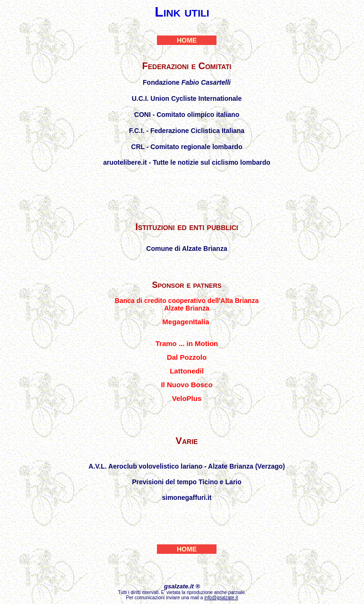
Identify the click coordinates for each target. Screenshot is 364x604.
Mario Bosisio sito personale (187, 511)
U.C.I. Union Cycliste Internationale (187, 98)
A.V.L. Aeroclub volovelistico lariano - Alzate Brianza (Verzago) (186, 466)
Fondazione (187, 82)
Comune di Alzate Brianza (186, 249)
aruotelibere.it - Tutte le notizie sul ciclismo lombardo (187, 162)
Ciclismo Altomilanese (187, 190)
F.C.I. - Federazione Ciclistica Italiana (187, 131)
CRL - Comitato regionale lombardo (186, 147)
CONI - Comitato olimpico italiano (187, 115)
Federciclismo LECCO (187, 176)
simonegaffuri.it (186, 497)
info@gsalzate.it (221, 598)
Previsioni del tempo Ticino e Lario (187, 482)
